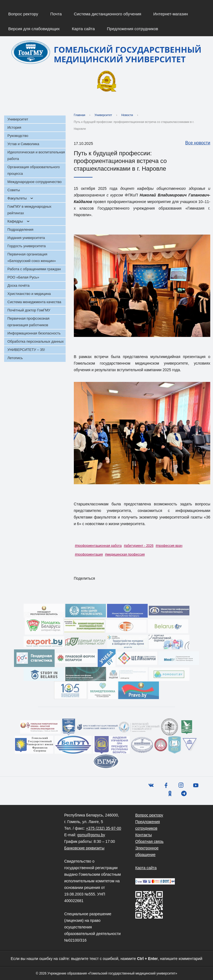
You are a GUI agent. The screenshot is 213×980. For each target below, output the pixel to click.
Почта (56, 14)
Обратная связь (149, 841)
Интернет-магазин (171, 14)
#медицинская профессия (125, 554)
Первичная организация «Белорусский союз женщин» (32, 257)
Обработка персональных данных (36, 341)
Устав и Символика (23, 144)
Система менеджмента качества (34, 302)
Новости (127, 115)
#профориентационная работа (98, 546)
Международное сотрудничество (34, 182)
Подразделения (20, 229)
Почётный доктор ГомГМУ (29, 310)
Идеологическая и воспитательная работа (36, 155)
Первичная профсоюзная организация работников (28, 322)
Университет (18, 119)
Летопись (15, 358)
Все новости (195, 143)
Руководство (18, 136)
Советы (14, 190)
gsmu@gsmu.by (91, 835)
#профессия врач (169, 546)
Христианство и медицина (29, 294)
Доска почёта (19, 285)
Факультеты (17, 198)
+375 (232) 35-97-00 (103, 828)
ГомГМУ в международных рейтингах (29, 210)
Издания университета (26, 238)
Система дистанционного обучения (107, 14)
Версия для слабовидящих (34, 29)
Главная (80, 115)
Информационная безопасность (34, 333)
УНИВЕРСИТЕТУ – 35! (26, 350)
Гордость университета (27, 246)
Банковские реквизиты (84, 848)
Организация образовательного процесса (34, 170)
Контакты (144, 835)
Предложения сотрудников (133, 29)
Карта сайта (83, 29)
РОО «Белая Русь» (23, 277)
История (14, 127)
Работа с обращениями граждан (34, 269)
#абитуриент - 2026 (139, 546)
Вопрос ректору (23, 14)
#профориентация (89, 554)
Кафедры (15, 221)
